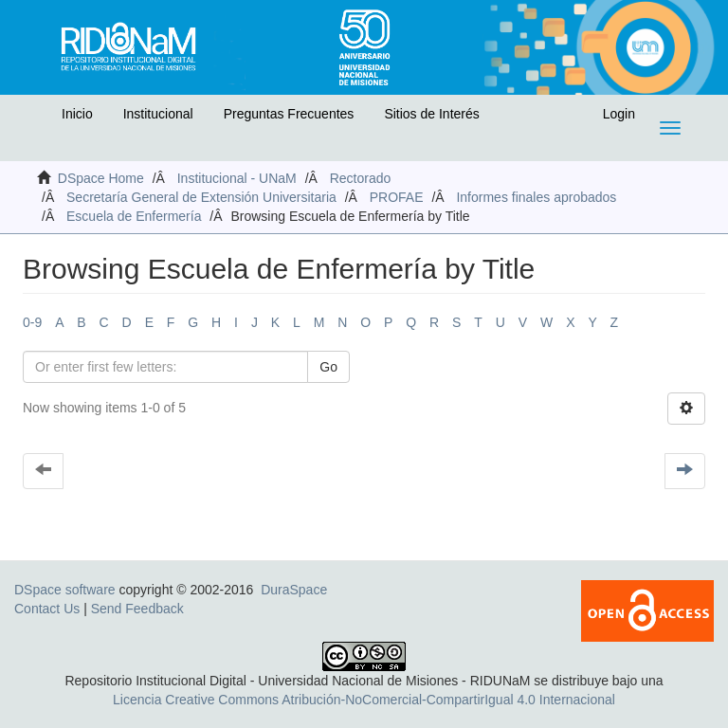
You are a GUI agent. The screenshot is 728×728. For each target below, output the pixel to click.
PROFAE (397, 197)
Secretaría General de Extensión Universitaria (201, 197)
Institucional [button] (158, 114)
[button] (35, 118)
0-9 (32, 322)
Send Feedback (137, 609)
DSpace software (65, 590)
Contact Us (47, 609)
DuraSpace (294, 590)
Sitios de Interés (431, 114)
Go (328, 367)
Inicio (77, 114)
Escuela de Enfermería (134, 216)
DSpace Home (101, 178)
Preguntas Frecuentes (289, 114)
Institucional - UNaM (237, 178)
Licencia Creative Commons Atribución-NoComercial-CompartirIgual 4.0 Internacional (364, 700)
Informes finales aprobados (536, 197)
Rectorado (361, 178)
